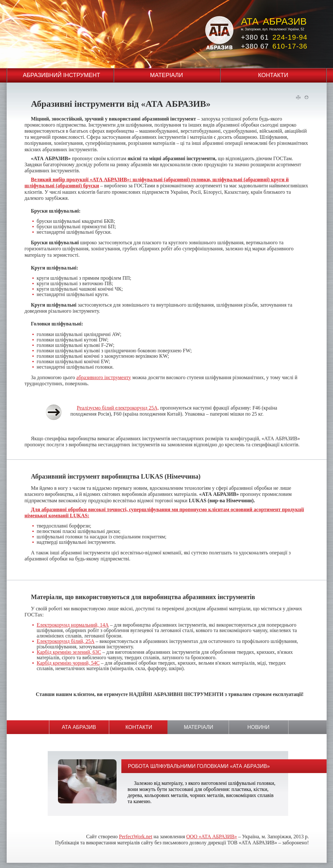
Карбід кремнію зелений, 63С (69, 652)
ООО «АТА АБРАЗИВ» (212, 837)
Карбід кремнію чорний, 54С (68, 663)
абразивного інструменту (104, 377)
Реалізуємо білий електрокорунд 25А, (118, 408)
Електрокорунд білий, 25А (66, 641)
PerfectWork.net (136, 837)
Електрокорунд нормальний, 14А (73, 625)
